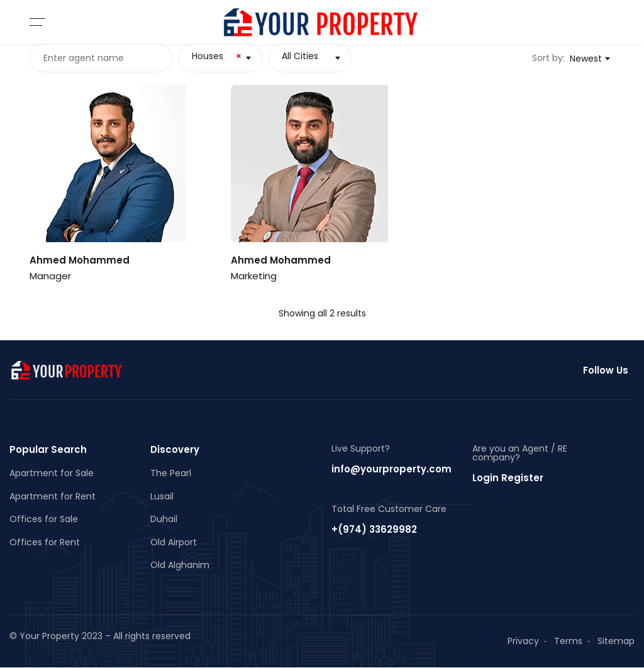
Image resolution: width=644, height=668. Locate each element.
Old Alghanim (180, 565)
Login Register (508, 478)
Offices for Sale (44, 519)
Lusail (162, 496)
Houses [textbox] (216, 56)
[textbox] (310, 56)
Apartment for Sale (52, 473)
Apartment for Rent (53, 496)
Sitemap (616, 641)
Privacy (523, 641)
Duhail (164, 519)
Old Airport (174, 542)
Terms (568, 641)
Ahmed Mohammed (80, 260)
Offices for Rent (45, 542)
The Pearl (171, 473)
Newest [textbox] (586, 58)
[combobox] (220, 58)
